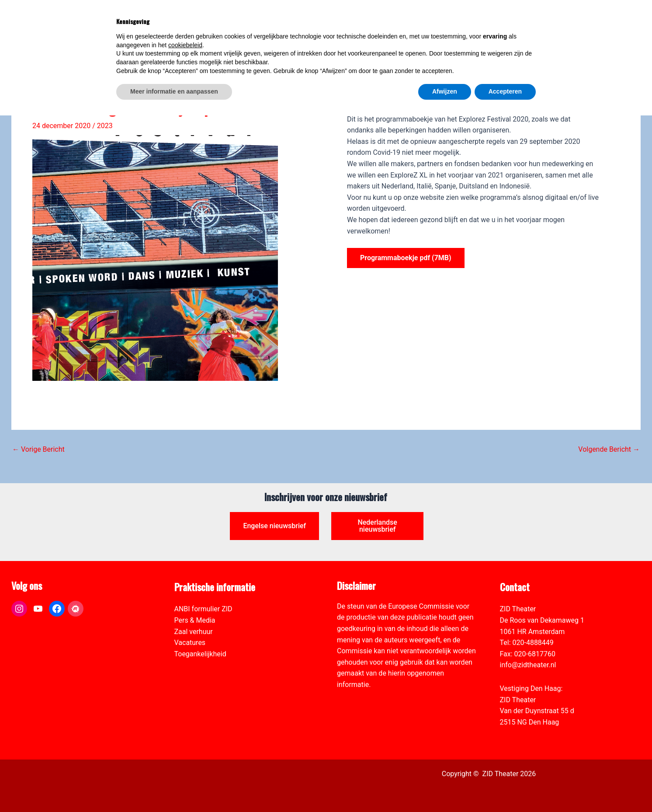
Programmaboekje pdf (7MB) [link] (406, 258)
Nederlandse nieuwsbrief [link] (377, 526)
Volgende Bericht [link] (609, 450)
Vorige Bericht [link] (38, 450)
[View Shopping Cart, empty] (501, 25)
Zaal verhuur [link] (194, 632)
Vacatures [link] (190, 643)
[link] (641, 55)
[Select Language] (552, 20)
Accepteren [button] (505, 788)
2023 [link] (105, 126)
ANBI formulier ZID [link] (203, 609)
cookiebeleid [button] (185, 742)
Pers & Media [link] (195, 620)
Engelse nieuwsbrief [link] (274, 526)
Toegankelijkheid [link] (200, 654)
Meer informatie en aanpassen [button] (174, 788)
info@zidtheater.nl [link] (528, 665)
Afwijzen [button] (445, 788)
